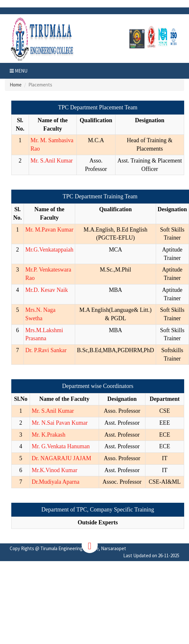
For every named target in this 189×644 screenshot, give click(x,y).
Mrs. (31, 310)
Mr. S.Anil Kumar (52, 161)
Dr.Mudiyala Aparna (55, 482)
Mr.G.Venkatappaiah (50, 250)
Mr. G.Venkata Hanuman (61, 446)
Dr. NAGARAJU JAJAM (61, 458)
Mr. (30, 270)
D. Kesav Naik (51, 290)
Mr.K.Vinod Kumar (54, 470)
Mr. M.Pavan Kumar (50, 230)
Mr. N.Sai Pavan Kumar (60, 423)
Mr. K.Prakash (49, 435)
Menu (19, 71)
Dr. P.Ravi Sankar (46, 350)
